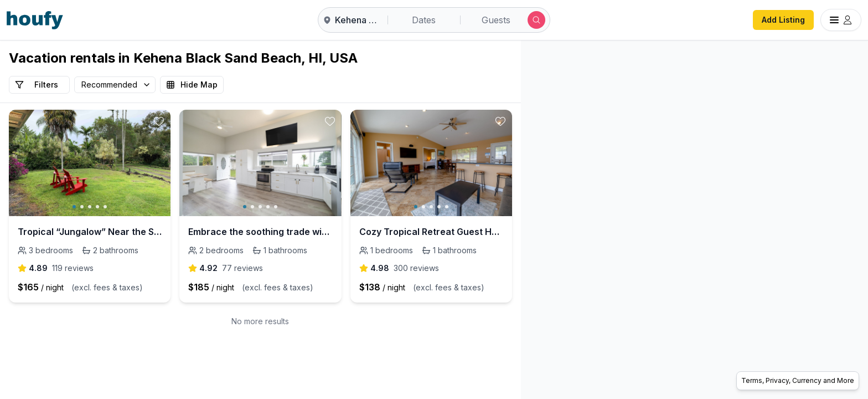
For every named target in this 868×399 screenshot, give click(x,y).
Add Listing (783, 20)
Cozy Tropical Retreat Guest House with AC (431, 232)
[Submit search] (536, 20)
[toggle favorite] (159, 121)
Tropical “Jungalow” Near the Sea (90, 232)
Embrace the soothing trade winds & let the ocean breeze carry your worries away (260, 232)
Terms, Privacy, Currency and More (798, 380)
